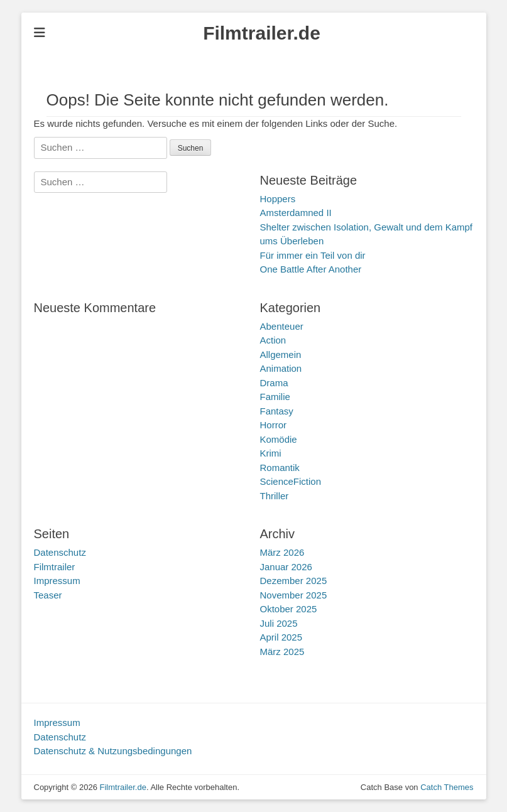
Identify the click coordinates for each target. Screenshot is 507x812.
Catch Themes (447, 787)
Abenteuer (282, 326)
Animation (281, 368)
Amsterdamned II (296, 213)
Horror (274, 425)
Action (273, 340)
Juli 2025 (279, 623)
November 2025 (294, 595)
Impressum (57, 581)
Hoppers (278, 199)
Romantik (280, 468)
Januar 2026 (286, 567)
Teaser (48, 595)
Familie (275, 397)
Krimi (271, 453)
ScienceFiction (291, 481)
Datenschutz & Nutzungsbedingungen (113, 751)
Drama (274, 383)
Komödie (279, 439)
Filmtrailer (55, 567)
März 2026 (282, 552)
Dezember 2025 (294, 581)
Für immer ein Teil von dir (313, 255)
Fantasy (277, 411)
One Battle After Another (311, 269)
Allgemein (281, 355)
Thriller (275, 496)
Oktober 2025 (289, 609)
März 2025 (282, 652)
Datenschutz (60, 552)
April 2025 (281, 637)
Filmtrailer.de (262, 33)
